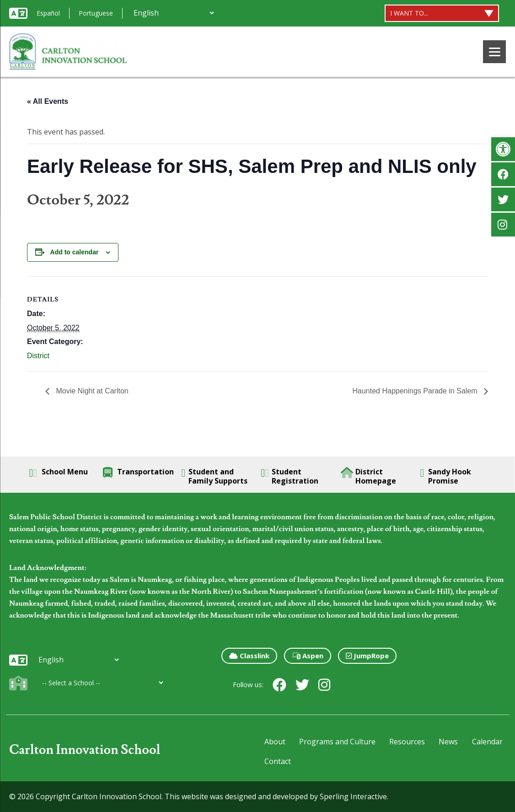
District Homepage (368, 476)
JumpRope (367, 656)
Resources (407, 742)
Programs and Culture (337, 742)
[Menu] (494, 52)
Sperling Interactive (353, 796)
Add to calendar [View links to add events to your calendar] (75, 252)
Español (48, 13)
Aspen (308, 656)
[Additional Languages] (174, 13)
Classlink (249, 656)
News (448, 742)
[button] (503, 149)
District (38, 356)
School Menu (59, 473)
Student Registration (290, 476)
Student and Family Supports (215, 476)
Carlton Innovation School (85, 750)
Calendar (487, 742)
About (275, 742)
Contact (278, 761)
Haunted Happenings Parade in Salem (416, 391)
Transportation (138, 473)
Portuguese (96, 13)
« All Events (48, 101)
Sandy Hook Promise (446, 476)
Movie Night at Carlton (91, 391)
